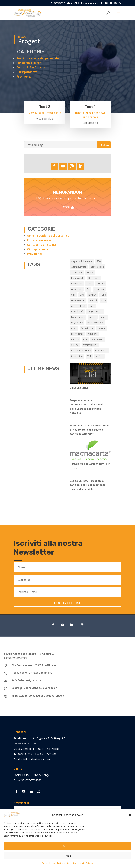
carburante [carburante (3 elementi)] (77, 284)
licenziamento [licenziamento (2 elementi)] (78, 317)
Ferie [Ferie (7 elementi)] (103, 295)
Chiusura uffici (79, 388)
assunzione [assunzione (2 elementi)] (77, 272)
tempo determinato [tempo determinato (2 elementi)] (81, 351)
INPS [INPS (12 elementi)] (104, 300)
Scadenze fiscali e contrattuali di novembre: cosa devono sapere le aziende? (89, 430)
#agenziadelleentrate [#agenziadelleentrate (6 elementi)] (82, 261)
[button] (130, 815)
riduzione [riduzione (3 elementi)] (93, 334)
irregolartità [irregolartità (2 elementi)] (77, 311)
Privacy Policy (41, 775)
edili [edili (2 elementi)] (73, 295)
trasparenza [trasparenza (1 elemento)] (101, 351)
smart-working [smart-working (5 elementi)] (90, 345)
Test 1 (90, 107)
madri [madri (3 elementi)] (104, 317)
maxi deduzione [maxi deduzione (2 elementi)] (95, 323)
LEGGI (66, 207)
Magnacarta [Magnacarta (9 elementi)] (77, 323)
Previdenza (24, 77)
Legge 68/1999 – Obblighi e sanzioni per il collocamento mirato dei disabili (88, 485)
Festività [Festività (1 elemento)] (93, 300)
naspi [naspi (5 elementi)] (74, 328)
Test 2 (45, 107)
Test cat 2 (54, 113)
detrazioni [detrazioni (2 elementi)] (99, 289)
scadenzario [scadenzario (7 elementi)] (98, 339)
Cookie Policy (49, 863)
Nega (68, 856)
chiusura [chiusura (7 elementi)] (101, 284)
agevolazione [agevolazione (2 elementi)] (97, 267)
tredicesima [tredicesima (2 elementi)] (77, 356)
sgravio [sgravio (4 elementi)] (75, 345)
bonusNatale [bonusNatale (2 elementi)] (78, 278)
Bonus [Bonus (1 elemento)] (90, 272)
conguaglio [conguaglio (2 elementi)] (77, 289)
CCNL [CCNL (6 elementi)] (89, 284)
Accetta (67, 846)
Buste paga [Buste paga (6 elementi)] (94, 278)
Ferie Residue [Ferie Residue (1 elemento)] (78, 300)
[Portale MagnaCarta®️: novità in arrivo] (90, 451)
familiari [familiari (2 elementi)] (92, 295)
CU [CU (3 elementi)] (88, 289)
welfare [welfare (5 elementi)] (99, 356)
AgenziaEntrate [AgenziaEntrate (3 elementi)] (79, 267)
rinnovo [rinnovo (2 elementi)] (75, 339)
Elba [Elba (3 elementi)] (82, 295)
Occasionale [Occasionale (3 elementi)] (87, 328)
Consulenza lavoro (29, 63)
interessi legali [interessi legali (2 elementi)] (78, 306)
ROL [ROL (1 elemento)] (85, 339)
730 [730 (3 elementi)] (99, 261)
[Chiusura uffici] (90, 374)
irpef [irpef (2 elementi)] (92, 306)
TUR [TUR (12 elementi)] (89, 356)
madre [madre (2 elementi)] (93, 317)
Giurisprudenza (27, 72)
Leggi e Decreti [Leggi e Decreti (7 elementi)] (95, 311)
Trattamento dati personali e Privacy (75, 863)
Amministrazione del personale (38, 58)
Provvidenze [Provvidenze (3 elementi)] (77, 334)
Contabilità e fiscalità (31, 67)
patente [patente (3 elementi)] (102, 328)
